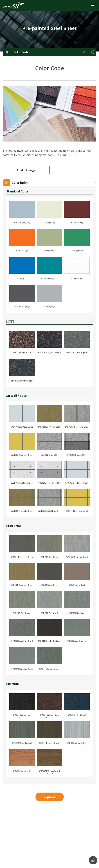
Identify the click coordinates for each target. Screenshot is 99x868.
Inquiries (50, 797)
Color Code (21, 52)
